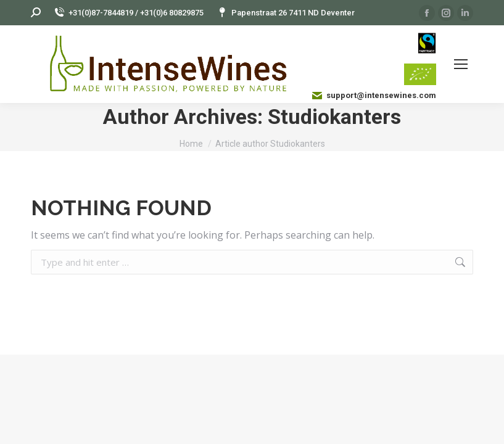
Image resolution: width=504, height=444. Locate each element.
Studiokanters (334, 117)
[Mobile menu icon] (461, 64)
